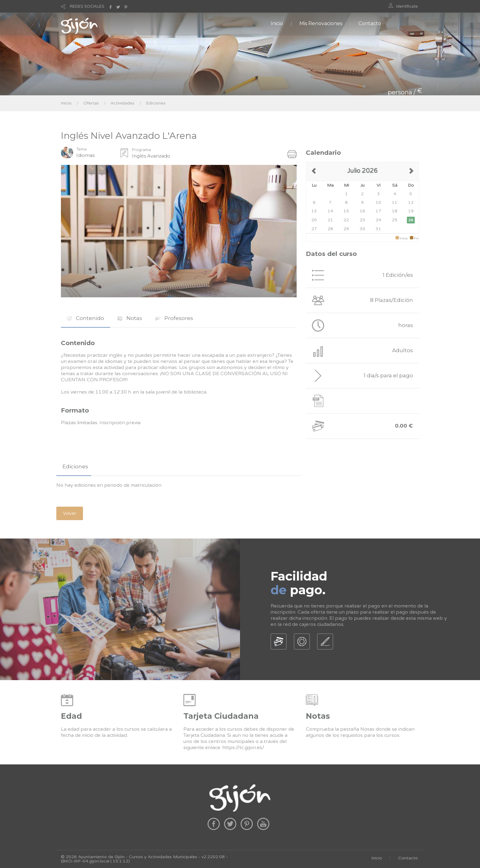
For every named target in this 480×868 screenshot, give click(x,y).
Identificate (407, 6)
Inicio (277, 23)
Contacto (370, 23)
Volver (70, 513)
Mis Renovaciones (321, 23)
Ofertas (91, 103)
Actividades (122, 103)
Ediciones (156, 103)
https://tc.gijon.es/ (243, 748)
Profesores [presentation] (174, 318)
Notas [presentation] (130, 318)
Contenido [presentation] (86, 318)
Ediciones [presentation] (75, 466)
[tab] (86, 318)
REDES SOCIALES (87, 6)
